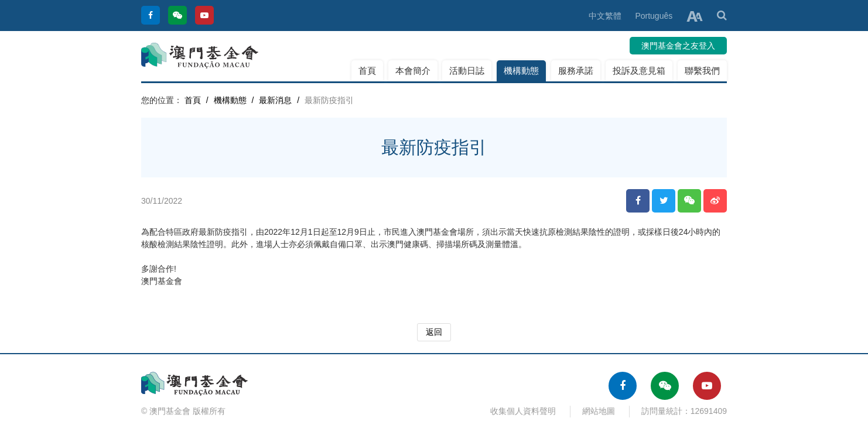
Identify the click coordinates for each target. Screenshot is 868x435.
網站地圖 (599, 411)
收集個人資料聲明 (523, 411)
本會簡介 (413, 71)
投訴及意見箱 (639, 71)
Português (654, 16)
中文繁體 (605, 16)
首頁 (367, 71)
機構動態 (521, 71)
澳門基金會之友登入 (678, 46)
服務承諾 (576, 71)
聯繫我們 (702, 71)
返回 (434, 332)
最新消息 (275, 100)
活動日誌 (467, 71)
